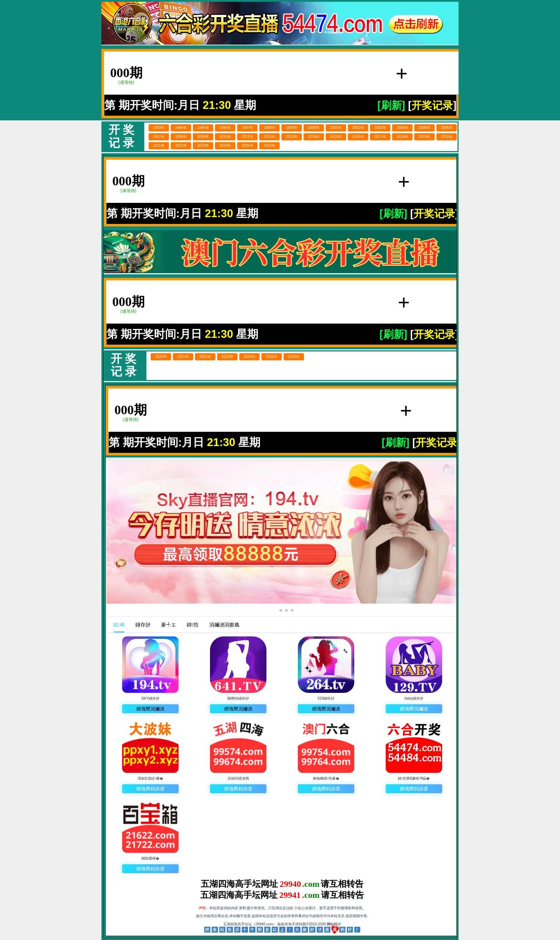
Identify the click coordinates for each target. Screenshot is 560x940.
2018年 (402, 137)
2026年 (269, 146)
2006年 (446, 128)
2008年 (181, 137)
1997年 (247, 128)
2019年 (424, 137)
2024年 (225, 146)
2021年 (159, 146)
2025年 (247, 146)
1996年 (225, 128)
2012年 (269, 137)
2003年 (380, 128)
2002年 (358, 128)
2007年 (159, 137)
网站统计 (334, 924)
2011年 (247, 137)
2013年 (291, 137)
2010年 (225, 137)
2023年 (203, 146)
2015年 (336, 137)
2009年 (203, 137)
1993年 (159, 128)
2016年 (358, 137)
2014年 (314, 137)
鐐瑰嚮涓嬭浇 (150, 709)
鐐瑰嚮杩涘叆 (150, 789)
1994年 (181, 128)
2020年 (446, 137)
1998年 (269, 128)
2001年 (336, 128)
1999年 (291, 128)
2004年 (402, 128)
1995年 (203, 128)
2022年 (181, 146)
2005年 (424, 128)
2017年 (380, 137)
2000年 (314, 128)
